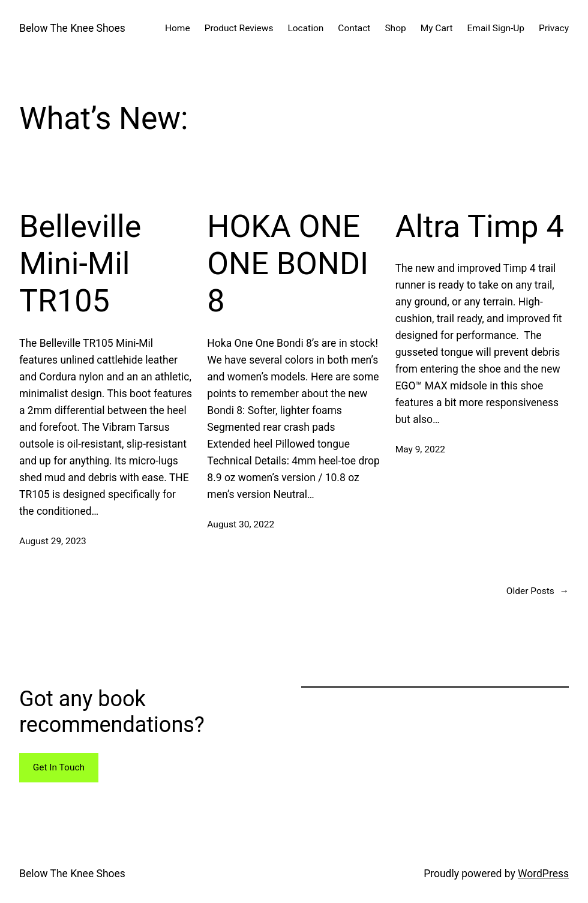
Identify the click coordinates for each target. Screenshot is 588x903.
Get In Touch (59, 767)
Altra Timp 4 (480, 226)
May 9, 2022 (420, 449)
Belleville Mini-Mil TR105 (80, 264)
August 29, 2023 (53, 541)
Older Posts (538, 591)
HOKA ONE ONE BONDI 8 (288, 264)
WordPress (543, 874)
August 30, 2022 (241, 524)
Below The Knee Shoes (72, 28)
